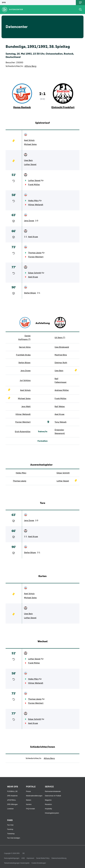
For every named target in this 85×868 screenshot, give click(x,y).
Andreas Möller (62, 390)
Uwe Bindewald (62, 347)
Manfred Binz (61, 355)
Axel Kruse (33, 237)
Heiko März (33, 201)
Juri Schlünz (25, 380)
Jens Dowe (29, 221)
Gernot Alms (25, 347)
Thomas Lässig (35, 253)
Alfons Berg (30, 66)
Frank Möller (34, 185)
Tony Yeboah (61, 422)
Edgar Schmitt (35, 273)
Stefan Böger (30, 293)
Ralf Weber (60, 407)
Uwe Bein (28, 160)
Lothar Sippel (30, 164)
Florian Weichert (36, 257)
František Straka (23, 355)
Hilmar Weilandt (36, 205)
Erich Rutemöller (23, 432)
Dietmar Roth (61, 363)
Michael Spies (30, 144)
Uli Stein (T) (60, 338)
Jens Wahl (26, 407)
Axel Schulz (29, 140)
